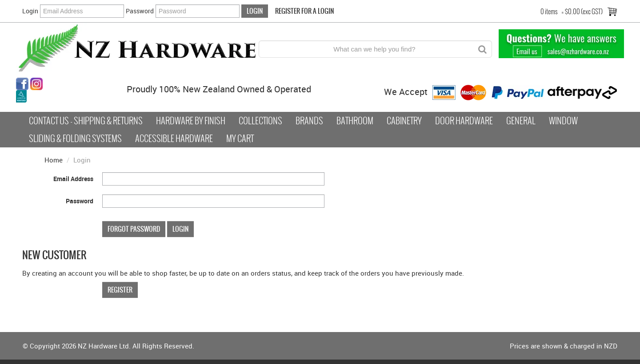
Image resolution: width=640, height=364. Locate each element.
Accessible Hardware (174, 138)
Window (563, 121)
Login (30, 11)
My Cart (240, 138)
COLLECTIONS (260, 121)
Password (140, 11)
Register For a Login (304, 11)
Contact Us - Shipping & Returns (86, 121)
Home (54, 160)
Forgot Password (134, 229)
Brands (309, 121)
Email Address (73, 179)
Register (120, 290)
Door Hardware (464, 121)
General (521, 121)
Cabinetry (404, 121)
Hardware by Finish (191, 121)
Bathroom (355, 121)
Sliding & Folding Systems (75, 138)
